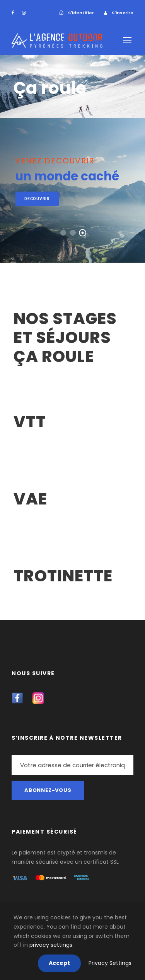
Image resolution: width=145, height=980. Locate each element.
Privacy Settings (110, 963)
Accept (59, 963)
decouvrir (37, 199)
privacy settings (51, 945)
